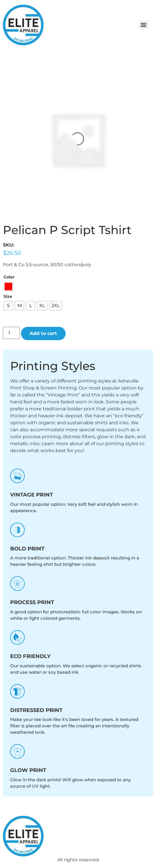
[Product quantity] (11, 333)
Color (9, 277)
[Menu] (144, 25)
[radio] (8, 287)
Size (8, 296)
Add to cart (43, 333)
